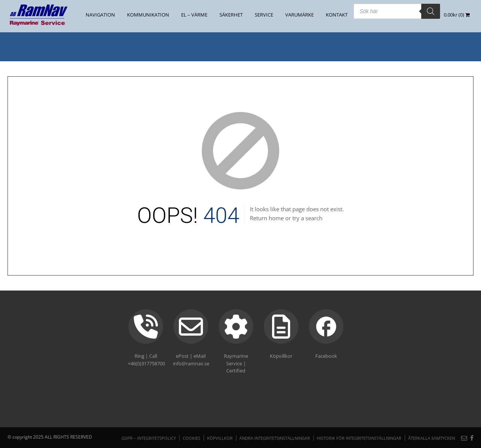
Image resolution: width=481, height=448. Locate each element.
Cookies (191, 438)
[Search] (431, 11)
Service (264, 15)
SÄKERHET (231, 15)
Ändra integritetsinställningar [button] (275, 438)
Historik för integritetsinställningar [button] (359, 438)
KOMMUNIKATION (148, 15)
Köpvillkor (220, 438)
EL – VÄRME (194, 15)
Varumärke (299, 15)
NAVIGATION (100, 15)
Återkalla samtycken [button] (432, 438)
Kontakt (337, 15)
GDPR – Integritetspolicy (149, 438)
